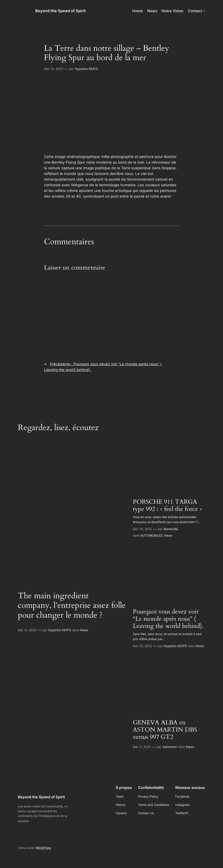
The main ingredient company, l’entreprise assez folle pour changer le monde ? (72, 606)
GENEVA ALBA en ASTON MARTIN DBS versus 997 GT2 (165, 730)
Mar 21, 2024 (27, 630)
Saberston (170, 747)
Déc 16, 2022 (142, 529)
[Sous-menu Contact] (204, 11)
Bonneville (171, 529)
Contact (195, 11)
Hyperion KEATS (86, 69)
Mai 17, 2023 (142, 747)
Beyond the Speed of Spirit (61, 11)
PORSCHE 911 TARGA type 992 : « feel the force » (167, 505)
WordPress (43, 848)
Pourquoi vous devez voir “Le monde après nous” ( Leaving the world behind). (168, 619)
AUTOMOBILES (152, 535)
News (84, 630)
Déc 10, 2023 (54, 69)
